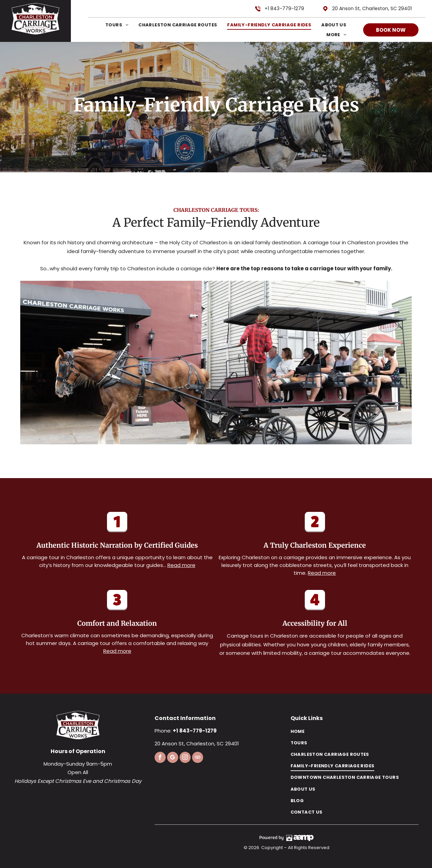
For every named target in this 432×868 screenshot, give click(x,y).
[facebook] (160, 758)
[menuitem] (112, 25)
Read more (181, 565)
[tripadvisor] (198, 758)
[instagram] (185, 758)
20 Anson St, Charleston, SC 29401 (372, 8)
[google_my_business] (173, 758)
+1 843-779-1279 (284, 8)
